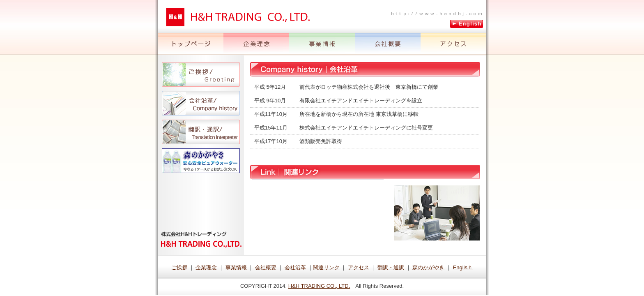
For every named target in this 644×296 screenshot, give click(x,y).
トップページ (191, 44)
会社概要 (388, 44)
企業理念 (256, 44)
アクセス (453, 44)
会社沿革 (201, 103)
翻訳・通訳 (201, 132)
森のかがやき (201, 161)
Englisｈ (463, 267)
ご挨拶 (201, 74)
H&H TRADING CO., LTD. (319, 286)
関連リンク (326, 267)
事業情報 (322, 44)
